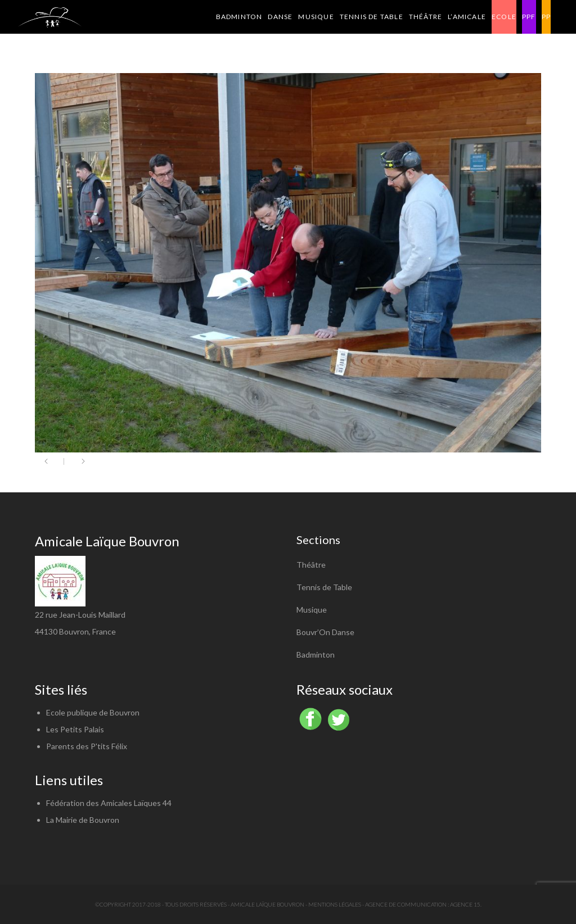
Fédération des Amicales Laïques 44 (109, 803)
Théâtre (311, 565)
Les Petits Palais (75, 729)
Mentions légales (335, 904)
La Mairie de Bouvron (83, 820)
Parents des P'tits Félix (87, 746)
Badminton (316, 654)
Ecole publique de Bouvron (93, 712)
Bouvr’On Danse (325, 632)
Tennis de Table (324, 587)
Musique (312, 610)
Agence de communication (406, 904)
